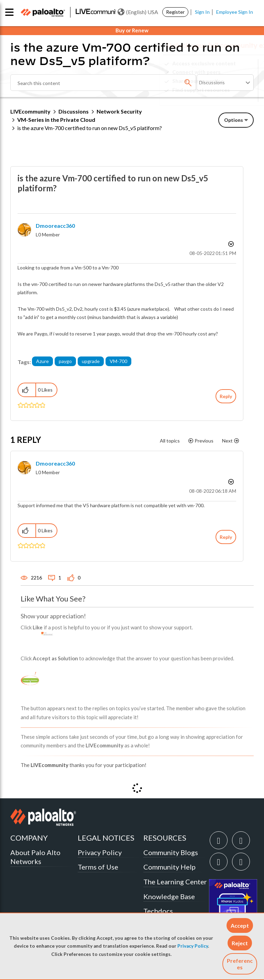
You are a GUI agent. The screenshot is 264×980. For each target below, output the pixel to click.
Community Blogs (171, 852)
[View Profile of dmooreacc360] (55, 226)
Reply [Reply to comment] (226, 537)
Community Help (169, 867)
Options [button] (234, 120)
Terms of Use (98, 867)
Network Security (119, 111)
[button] (240, 925)
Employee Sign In (235, 12)
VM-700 (118, 361)
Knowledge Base (169, 896)
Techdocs (158, 911)
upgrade (91, 361)
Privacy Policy (193, 946)
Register (175, 12)
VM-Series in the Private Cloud (56, 120)
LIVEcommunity (30, 111)
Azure (42, 361)
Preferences (240, 964)
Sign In (202, 12)
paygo (65, 361)
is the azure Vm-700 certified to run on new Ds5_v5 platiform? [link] (90, 128)
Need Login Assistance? (223, 95)
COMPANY (29, 838)
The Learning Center (175, 882)
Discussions (74, 111)
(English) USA (138, 12)
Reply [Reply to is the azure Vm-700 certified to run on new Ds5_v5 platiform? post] (226, 396)
